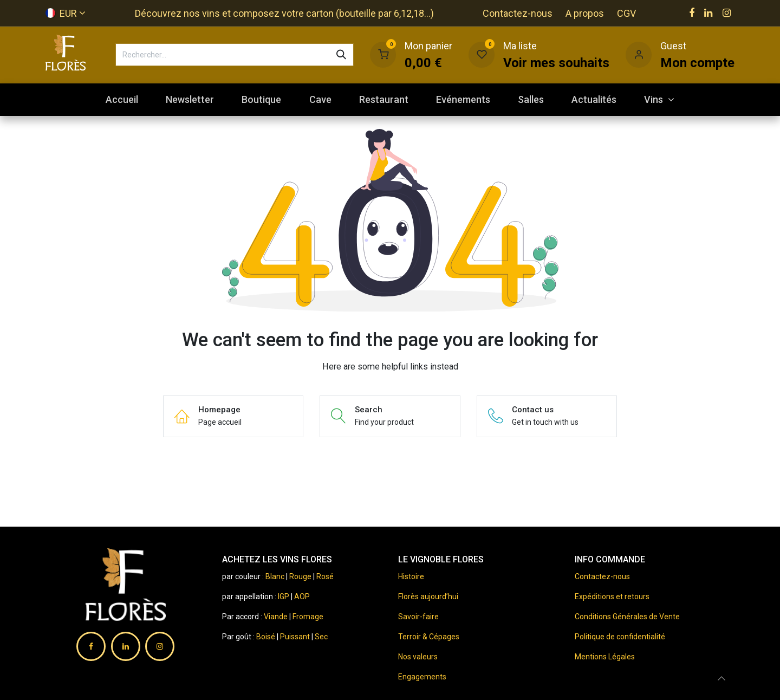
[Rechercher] (341, 55)
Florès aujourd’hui (428, 597)
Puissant (296, 637)
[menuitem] (122, 99)
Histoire (411, 576)
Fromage (308, 617)
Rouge (300, 576)
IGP (284, 597)
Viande (276, 617)
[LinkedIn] (708, 13)
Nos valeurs (418, 657)
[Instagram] (727, 13)
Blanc (275, 576)
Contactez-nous (518, 13)
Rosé (325, 576)
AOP (302, 597)
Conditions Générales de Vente (627, 617)
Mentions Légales (605, 657)
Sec (321, 637)
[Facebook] (692, 13)
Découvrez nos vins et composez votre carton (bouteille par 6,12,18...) (284, 13)
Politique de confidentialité (620, 637)
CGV (626, 13)
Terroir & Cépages (429, 637)
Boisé (266, 637)
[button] (721, 678)
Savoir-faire (418, 617)
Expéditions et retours (612, 597)
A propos (585, 13)
